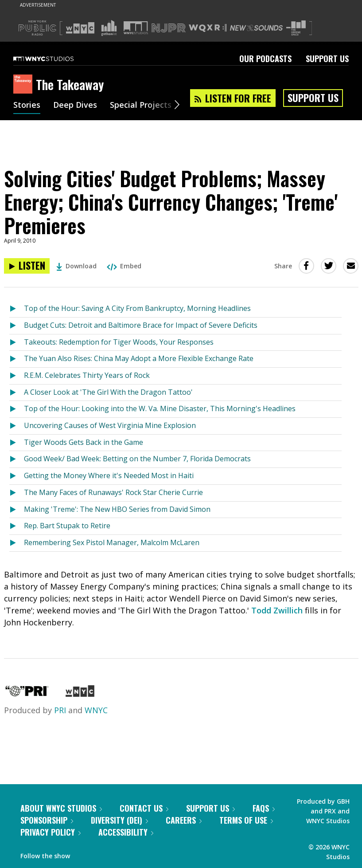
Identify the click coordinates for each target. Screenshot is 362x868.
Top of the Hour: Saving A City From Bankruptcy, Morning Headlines (137, 308)
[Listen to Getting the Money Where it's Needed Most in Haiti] (17, 476)
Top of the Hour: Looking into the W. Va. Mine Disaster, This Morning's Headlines (160, 408)
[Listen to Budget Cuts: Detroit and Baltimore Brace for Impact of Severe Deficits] (17, 326)
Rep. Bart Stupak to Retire (67, 526)
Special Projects (141, 106)
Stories (27, 106)
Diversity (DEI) (119, 820)
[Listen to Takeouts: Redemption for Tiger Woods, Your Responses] (17, 343)
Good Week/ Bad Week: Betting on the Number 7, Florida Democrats (137, 459)
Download (76, 266)
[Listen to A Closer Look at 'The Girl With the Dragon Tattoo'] (17, 393)
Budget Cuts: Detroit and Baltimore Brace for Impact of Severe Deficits (141, 325)
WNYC (96, 710)
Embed (124, 266)
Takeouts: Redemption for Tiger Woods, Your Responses (119, 342)
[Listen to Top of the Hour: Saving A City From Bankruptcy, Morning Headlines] (17, 309)
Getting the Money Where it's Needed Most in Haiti (109, 475)
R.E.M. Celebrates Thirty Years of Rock (87, 375)
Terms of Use (246, 820)
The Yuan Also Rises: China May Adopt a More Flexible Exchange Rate (139, 358)
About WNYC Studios (61, 808)
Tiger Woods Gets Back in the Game (84, 442)
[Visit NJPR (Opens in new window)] (169, 28)
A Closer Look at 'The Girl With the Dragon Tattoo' (108, 392)
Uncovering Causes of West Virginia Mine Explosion (110, 425)
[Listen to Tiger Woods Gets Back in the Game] (17, 443)
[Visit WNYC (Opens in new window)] (80, 28)
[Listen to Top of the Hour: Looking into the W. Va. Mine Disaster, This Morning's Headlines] (17, 409)
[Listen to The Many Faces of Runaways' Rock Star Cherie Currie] (17, 493)
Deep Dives (75, 106)
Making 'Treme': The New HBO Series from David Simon (117, 509)
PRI (60, 710)
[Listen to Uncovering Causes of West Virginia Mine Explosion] (17, 426)
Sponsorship (47, 820)
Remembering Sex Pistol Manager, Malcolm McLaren (112, 542)
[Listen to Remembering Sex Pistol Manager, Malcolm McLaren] (17, 543)
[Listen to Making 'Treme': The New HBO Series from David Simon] (17, 510)
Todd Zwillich (277, 610)
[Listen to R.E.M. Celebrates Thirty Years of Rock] (17, 376)
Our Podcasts (265, 59)
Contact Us (144, 808)
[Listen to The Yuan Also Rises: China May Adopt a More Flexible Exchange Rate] (17, 359)
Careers (184, 820)
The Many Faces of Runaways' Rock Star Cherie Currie (113, 492)
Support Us (327, 59)
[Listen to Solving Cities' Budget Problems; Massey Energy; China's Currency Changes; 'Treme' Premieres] (27, 266)
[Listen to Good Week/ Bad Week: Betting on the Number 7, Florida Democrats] (17, 459)
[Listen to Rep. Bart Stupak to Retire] (17, 526)
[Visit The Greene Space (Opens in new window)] (296, 28)
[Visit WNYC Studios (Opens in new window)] (136, 28)
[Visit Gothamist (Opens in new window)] (109, 28)
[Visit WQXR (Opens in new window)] (208, 28)
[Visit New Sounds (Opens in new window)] (256, 28)
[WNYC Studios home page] (54, 59)
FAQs (264, 808)
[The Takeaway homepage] (25, 85)
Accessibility (126, 832)
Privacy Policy (51, 832)
